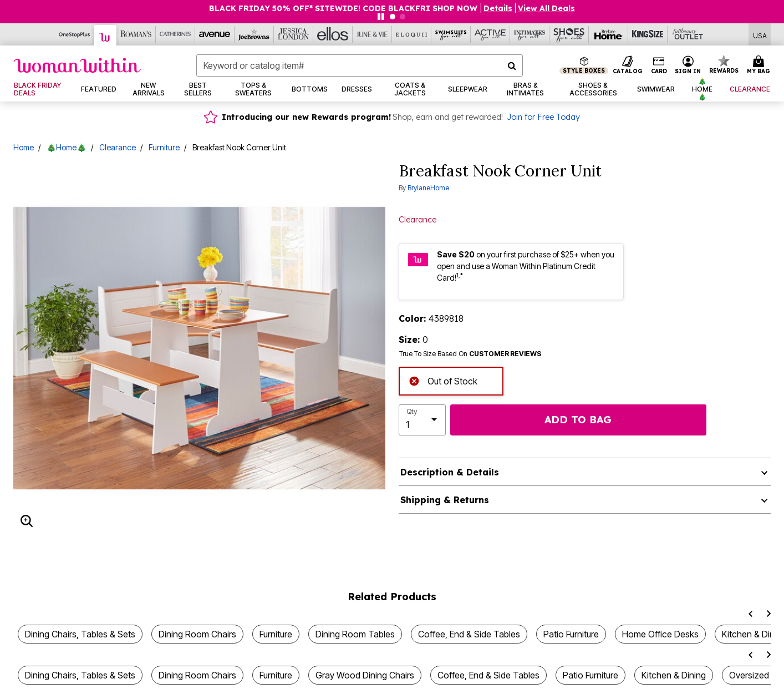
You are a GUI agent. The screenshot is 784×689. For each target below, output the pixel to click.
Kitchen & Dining (674, 675)
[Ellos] (333, 34)
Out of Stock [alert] (443, 380)
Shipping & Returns (445, 500)
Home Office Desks (660, 634)
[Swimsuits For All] (451, 34)
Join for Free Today (543, 117)
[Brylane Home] (609, 34)
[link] (40, 89)
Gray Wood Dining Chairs (365, 675)
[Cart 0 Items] (760, 65)
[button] (498, 8)
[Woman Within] (105, 35)
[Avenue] (215, 34)
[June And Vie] (372, 34)
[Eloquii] (412, 34)
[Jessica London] (294, 34)
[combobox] (360, 65)
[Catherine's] (175, 34)
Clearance (118, 147)
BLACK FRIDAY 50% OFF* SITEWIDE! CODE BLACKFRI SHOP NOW (344, 8)
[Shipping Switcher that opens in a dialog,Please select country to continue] (760, 35)
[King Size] (648, 34)
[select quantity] (422, 420)
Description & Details (450, 472)
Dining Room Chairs (197, 634)
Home (24, 147)
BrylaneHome (428, 188)
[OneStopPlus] (75, 34)
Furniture (164, 147)
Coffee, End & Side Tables (469, 634)
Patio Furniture (571, 634)
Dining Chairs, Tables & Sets (80, 634)
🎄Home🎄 (67, 147)
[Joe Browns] (254, 34)
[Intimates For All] (530, 34)
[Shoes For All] (569, 34)
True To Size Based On (470, 354)
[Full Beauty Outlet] (687, 34)
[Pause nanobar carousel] (381, 17)
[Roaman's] (136, 34)
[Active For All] (490, 34)
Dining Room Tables (355, 634)
